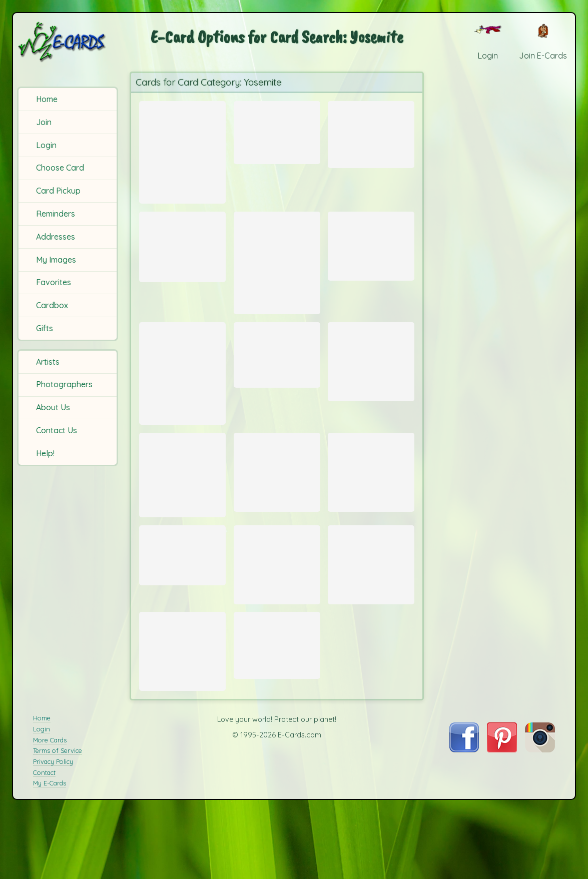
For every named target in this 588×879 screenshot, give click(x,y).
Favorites (54, 282)
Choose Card (60, 168)
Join (44, 122)
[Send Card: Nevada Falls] (371, 132)
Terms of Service (58, 818)
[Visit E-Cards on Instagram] (540, 817)
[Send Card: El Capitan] (371, 611)
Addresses (56, 237)
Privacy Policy (53, 828)
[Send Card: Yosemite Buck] (371, 385)
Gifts (45, 328)
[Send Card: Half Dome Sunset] (182, 399)
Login (46, 145)
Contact (44, 839)
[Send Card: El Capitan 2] (277, 611)
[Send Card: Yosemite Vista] (277, 130)
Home (47, 99)
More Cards (50, 807)
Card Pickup (58, 191)
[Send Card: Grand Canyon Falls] (277, 701)
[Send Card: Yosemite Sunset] (277, 275)
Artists (48, 362)
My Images (56, 260)
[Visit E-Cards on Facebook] (464, 817)
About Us (53, 407)
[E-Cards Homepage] (69, 42)
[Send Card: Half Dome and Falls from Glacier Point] (371, 253)
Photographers (64, 384)
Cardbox (52, 305)
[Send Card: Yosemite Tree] (182, 707)
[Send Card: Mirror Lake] (182, 601)
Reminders (56, 214)
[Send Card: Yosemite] (277, 509)
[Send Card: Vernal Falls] (182, 512)
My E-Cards (50, 850)
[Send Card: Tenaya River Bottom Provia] (182, 152)
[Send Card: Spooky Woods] (277, 377)
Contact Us (57, 430)
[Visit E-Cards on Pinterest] (502, 817)
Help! (45, 453)
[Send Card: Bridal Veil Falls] (371, 509)
